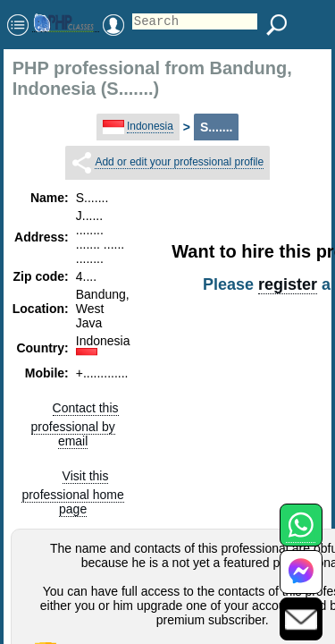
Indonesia (150, 126)
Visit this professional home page (72, 492)
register (288, 284)
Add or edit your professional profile (179, 162)
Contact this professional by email (75, 424)
